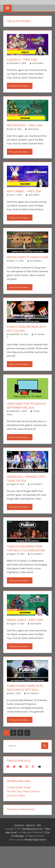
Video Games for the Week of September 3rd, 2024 (26, 405)
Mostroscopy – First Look (25, 125)
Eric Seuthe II (36, 260)
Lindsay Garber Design (19, 787)
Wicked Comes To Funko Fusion (28, 257)
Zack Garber (38, 63)
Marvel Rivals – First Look (25, 619)
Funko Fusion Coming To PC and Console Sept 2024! (25, 687)
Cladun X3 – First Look (22, 60)
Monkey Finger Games (35, 839)
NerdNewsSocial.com (33, 828)
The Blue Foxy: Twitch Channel (23, 791)
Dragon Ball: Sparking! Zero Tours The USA (26, 478)
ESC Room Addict (16, 795)
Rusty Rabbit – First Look (24, 191)
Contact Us (19, 824)
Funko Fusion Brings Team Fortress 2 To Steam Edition (26, 548)
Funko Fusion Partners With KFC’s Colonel (26, 328)
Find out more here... (19, 86)
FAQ (39, 824)
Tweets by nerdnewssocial (21, 808)
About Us (31, 824)
